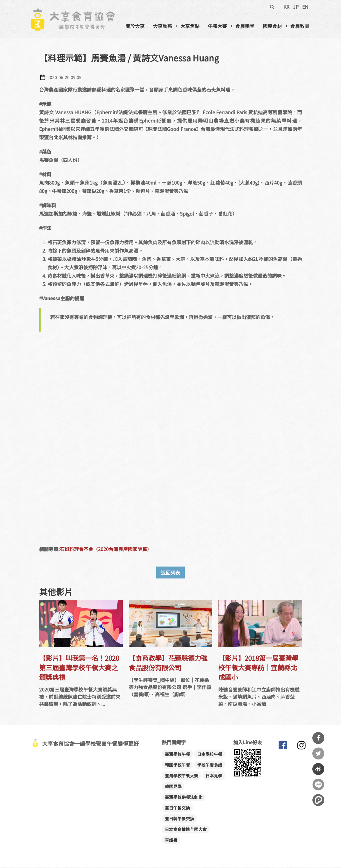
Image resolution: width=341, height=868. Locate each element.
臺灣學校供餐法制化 (184, 798)
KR (286, 7)
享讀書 (171, 841)
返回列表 (170, 573)
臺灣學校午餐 (177, 755)
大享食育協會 (282, 748)
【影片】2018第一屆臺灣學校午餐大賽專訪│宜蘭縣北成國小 (258, 668)
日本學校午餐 (210, 755)
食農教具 (300, 26)
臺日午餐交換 (177, 809)
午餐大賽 (217, 26)
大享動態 (162, 26)
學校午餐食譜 (210, 766)
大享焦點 (190, 26)
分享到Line (318, 785)
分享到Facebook (318, 738)
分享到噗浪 (318, 800)
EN (305, 7)
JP (296, 7)
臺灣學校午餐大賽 (182, 776)
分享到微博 (318, 769)
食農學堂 (245, 26)
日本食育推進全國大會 (186, 830)
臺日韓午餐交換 (179, 819)
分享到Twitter (318, 753)
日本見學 (214, 776)
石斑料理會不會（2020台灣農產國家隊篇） (106, 550)
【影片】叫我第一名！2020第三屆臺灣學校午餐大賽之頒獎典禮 (79, 668)
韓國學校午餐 (177, 766)
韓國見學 (173, 787)
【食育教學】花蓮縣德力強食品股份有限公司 (168, 663)
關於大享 (135, 26)
